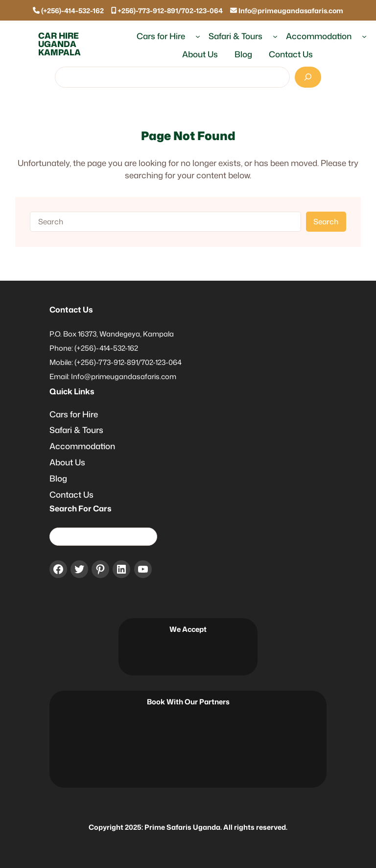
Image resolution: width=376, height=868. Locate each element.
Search (326, 221)
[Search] (308, 77)
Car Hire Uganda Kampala (59, 44)
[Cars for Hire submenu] (198, 36)
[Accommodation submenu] (364, 36)
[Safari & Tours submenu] (275, 36)
